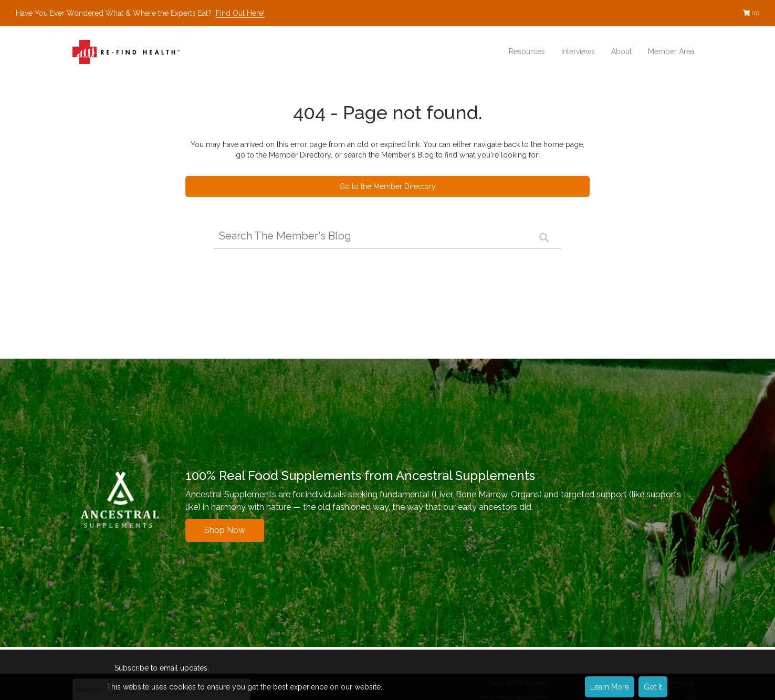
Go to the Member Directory (387, 186)
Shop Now (225, 530)
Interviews (578, 51)
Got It (653, 687)
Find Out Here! (240, 13)
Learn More (610, 687)
